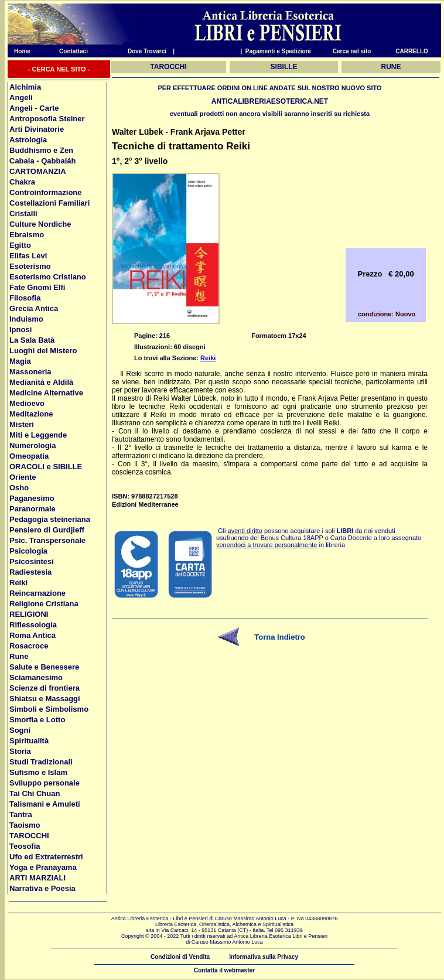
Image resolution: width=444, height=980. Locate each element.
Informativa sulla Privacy (264, 957)
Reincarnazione (37, 593)
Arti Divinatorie (37, 129)
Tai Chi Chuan (35, 793)
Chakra (22, 182)
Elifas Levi (28, 256)
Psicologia (28, 551)
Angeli (21, 98)
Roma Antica (33, 635)
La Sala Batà (32, 340)
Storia (20, 751)
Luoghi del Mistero (43, 351)
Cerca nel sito (352, 51)
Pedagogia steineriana (50, 519)
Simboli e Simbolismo (49, 709)
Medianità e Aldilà (41, 382)
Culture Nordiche (40, 224)
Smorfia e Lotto (37, 720)
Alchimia (25, 87)
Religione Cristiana (44, 604)
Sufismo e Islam (38, 772)
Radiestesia (30, 572)
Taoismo (25, 825)
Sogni (20, 730)
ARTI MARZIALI (37, 878)
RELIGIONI (29, 614)
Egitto (20, 245)
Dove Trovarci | (151, 51)
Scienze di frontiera (45, 688)
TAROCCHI (29, 836)
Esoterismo (30, 266)
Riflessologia (33, 625)
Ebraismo (27, 235)
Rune (19, 656)
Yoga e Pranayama (43, 867)
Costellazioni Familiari (49, 203)
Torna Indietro (279, 637)
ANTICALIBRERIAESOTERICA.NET (270, 101)
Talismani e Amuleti (45, 804)
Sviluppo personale (45, 783)
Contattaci (74, 51)
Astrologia (28, 140)
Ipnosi (21, 329)
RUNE (391, 67)
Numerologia (33, 445)
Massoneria (30, 372)
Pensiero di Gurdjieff (47, 530)
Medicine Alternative (46, 393)
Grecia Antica (34, 308)
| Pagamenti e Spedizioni (275, 51)
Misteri (22, 424)
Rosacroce (29, 646)
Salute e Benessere (44, 667)
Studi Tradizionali (41, 762)
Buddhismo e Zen (41, 150)
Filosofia (25, 298)
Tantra (21, 815)
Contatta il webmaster (224, 970)
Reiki (18, 583)
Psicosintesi (32, 561)
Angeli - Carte (34, 108)
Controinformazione (46, 192)
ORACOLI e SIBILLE (46, 467)
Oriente (23, 477)
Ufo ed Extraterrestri (46, 857)
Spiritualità (29, 741)
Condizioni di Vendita (180, 957)
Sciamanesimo (36, 677)
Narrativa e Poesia (42, 888)
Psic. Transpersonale (47, 540)
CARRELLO (412, 51)
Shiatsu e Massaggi (45, 699)
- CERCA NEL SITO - (59, 69)
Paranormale (33, 509)
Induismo (26, 319)
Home (19, 51)
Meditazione (31, 414)
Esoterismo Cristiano (48, 277)
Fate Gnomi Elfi (37, 287)
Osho (19, 488)
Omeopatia (29, 456)
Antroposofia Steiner (47, 119)
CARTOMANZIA (38, 171)
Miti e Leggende (38, 435)
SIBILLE (284, 67)
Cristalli (23, 214)
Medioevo (27, 403)
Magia (20, 361)
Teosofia (25, 846)
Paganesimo (32, 498)
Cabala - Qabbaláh (42, 161)
